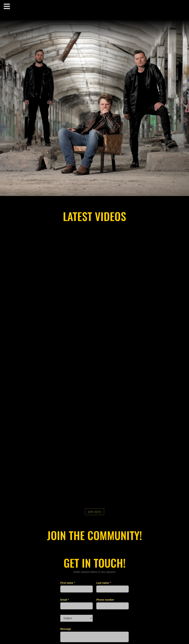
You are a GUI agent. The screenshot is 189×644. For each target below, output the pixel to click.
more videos (95, 512)
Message (66, 629)
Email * (65, 600)
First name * (68, 583)
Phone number (105, 600)
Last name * (103, 583)
